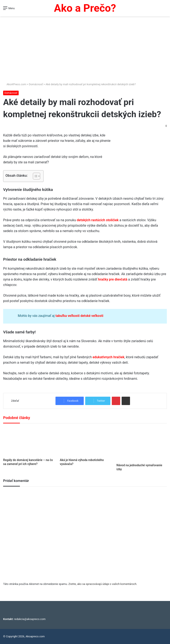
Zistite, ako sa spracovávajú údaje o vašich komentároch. (103, 584)
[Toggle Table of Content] (34, 176)
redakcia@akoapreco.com (30, 619)
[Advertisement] (85, 48)
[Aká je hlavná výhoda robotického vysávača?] (85, 442)
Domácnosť (36, 84)
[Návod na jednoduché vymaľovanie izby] (142, 444)
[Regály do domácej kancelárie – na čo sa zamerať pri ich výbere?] (28, 442)
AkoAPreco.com (15, 84)
